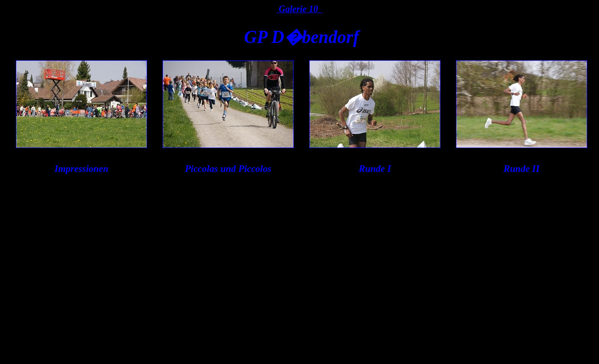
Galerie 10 (300, 9)
